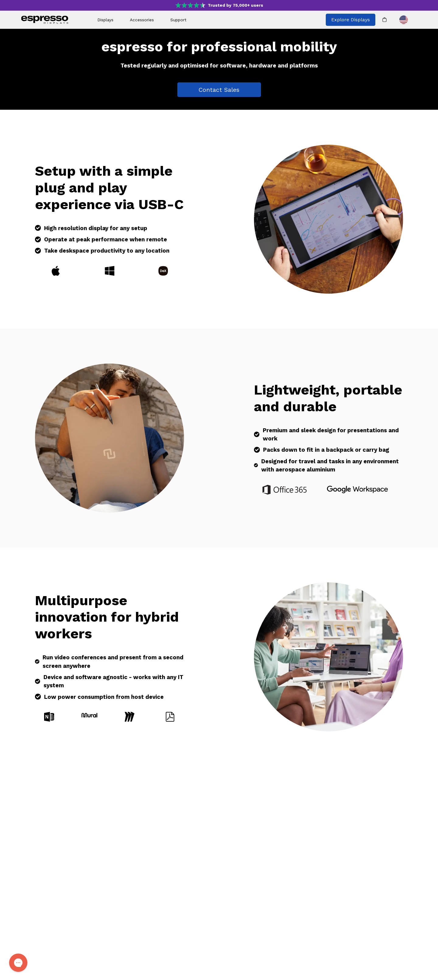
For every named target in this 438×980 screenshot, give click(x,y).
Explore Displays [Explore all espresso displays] (351, 20)
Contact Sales (219, 90)
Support (178, 20)
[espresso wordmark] (45, 20)
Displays (105, 20)
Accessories (142, 20)
